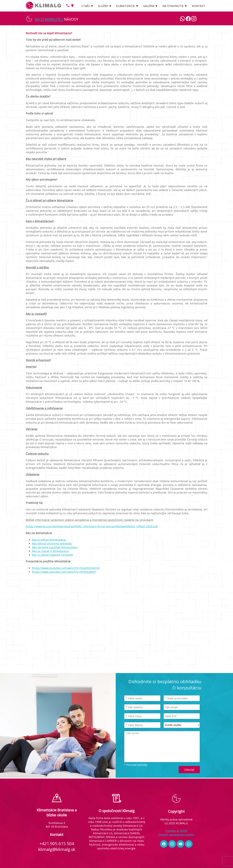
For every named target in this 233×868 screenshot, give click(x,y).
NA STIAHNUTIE (173, 6)
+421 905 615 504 (57, 843)
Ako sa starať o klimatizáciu (50, 551)
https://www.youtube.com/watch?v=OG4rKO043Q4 (66, 568)
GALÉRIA (149, 6)
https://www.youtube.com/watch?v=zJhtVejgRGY (64, 572)
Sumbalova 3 (57, 823)
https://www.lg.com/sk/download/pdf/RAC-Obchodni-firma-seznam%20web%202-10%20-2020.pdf (92, 526)
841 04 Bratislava (57, 827)
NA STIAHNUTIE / (49, 19)
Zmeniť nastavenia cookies (176, 834)
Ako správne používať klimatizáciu (55, 547)
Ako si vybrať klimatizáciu (49, 540)
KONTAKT (198, 6)
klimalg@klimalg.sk (57, 849)
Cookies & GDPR (176, 831)
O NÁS (86, 6)
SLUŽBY (103, 6)
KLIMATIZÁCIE (126, 6)
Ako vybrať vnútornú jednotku (52, 543)
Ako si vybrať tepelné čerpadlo (52, 555)
